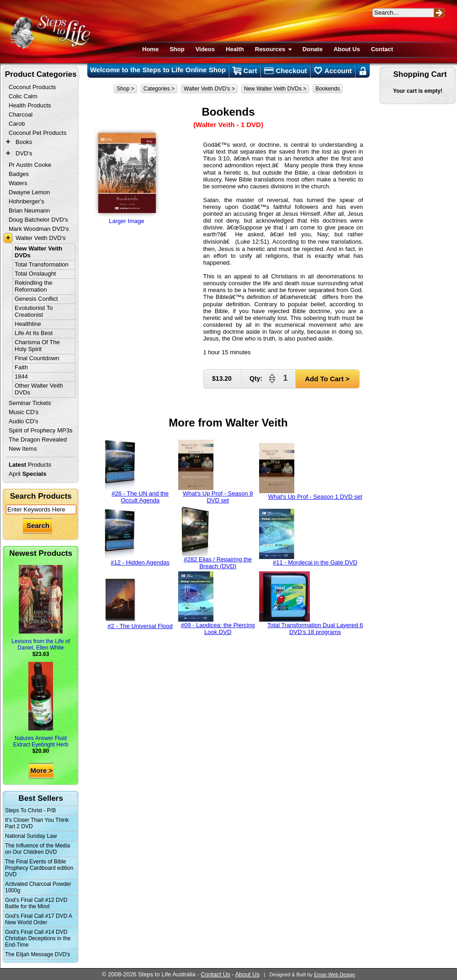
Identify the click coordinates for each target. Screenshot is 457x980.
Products (30, 465)
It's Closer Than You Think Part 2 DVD (37, 823)
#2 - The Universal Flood (138, 603)
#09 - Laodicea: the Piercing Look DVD (217, 603)
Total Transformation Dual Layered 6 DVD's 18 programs (311, 603)
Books (24, 142)
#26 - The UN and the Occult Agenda (137, 472)
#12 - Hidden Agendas (137, 537)
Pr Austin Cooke (30, 165)
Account (333, 71)
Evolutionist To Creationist (34, 311)
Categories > (159, 89)
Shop (177, 49)
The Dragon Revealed (38, 439)
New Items (23, 449)
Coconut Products (32, 87)
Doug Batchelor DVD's (38, 220)
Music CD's (24, 412)
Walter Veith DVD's (41, 238)
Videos (205, 49)
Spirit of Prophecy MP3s (40, 430)
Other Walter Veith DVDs (39, 389)
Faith (21, 367)
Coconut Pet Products (37, 133)
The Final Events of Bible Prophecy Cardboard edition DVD (39, 868)
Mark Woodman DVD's (39, 229)
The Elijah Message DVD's (37, 954)
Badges (19, 174)
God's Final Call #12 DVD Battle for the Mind (36, 903)
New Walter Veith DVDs (38, 252)
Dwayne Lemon (29, 192)
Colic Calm (23, 96)
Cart (245, 71)
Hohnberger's (27, 201)
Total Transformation (42, 264)
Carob (17, 124)
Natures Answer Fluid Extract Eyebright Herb (41, 705)
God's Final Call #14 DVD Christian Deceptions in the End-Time (38, 938)
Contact (382, 49)
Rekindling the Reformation (33, 286)
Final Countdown (37, 358)
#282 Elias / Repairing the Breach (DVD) (215, 538)
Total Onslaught (35, 274)
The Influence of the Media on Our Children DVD (37, 849)
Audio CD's (24, 421)
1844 (21, 376)
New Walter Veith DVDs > (275, 89)
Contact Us (215, 974)
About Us (347, 49)
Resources (273, 49)
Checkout (286, 71)
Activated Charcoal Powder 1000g (38, 887)
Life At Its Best (34, 333)
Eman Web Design (335, 975)
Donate (313, 49)
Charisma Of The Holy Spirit (37, 346)
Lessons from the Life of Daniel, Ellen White (41, 608)
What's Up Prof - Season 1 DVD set (311, 471)
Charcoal (21, 115)
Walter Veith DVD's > (209, 89)
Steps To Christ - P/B (30, 810)
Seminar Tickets (30, 403)
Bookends (327, 89)
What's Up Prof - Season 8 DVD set (216, 472)
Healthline (28, 324)
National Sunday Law (31, 836)
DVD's (24, 153)
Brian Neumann (29, 210)
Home (150, 49)
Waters (18, 183)
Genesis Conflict (36, 299)
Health (235, 49)
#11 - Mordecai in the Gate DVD (308, 537)
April (27, 474)
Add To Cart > (327, 379)
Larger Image (127, 176)
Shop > (125, 89)
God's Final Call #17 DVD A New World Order (39, 919)
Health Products (30, 105)
